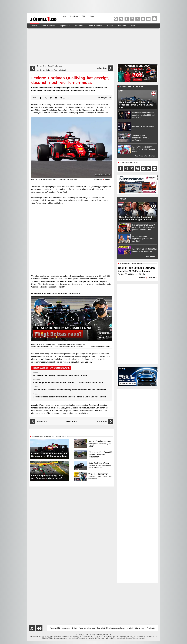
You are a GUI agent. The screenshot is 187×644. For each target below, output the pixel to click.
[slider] (69, 333)
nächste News (102, 68)
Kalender (79, 26)
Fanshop (122, 26)
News (34, 26)
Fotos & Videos (48, 26)
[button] (41, 97)
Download (99, 179)
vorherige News (42, 421)
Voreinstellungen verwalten (123, 628)
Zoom (109, 179)
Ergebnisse (65, 26)
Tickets (110, 26)
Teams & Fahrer (95, 26)
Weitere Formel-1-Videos (102, 347)
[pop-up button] (103, 337)
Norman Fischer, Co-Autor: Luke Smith (53, 70)
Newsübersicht (71, 421)
